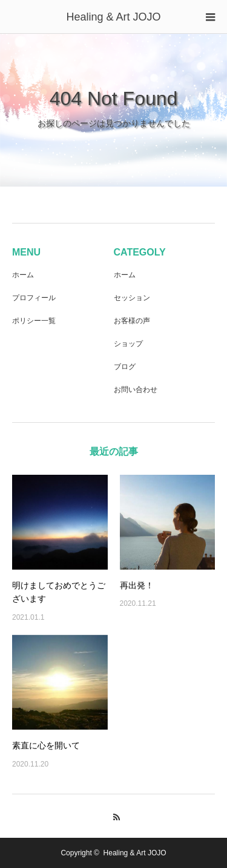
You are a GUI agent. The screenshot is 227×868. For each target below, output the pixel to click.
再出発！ (137, 585)
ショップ (128, 344)
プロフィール (34, 298)
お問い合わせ (136, 390)
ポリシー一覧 (34, 321)
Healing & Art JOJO (113, 17)
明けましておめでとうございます (59, 592)
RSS (113, 815)
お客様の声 (132, 321)
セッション (132, 298)
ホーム (23, 275)
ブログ (125, 367)
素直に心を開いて (46, 745)
